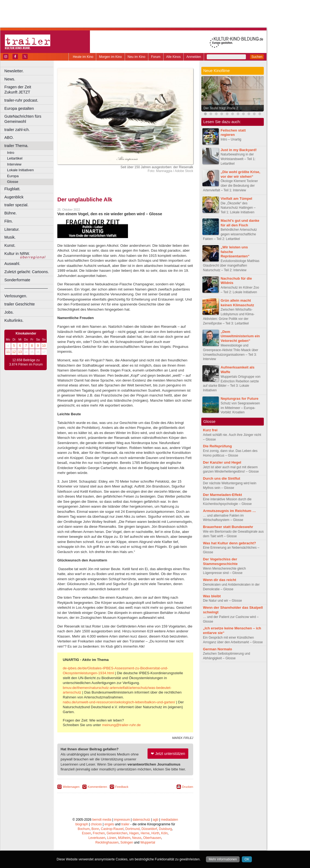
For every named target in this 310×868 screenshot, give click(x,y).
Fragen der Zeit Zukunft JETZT (29, 90)
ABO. (9, 138)
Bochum (84, 829)
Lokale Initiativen (20, 170)
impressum (122, 820)
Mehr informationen (223, 859)
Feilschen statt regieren (233, 133)
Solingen (127, 842)
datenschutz (141, 820)
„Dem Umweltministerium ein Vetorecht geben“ (240, 336)
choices (96, 824)
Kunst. (10, 245)
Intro (11, 153)
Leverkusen (97, 838)
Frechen (99, 833)
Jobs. (9, 312)
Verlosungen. (16, 296)
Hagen (134, 833)
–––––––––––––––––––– (26, 288)
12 (14, 352)
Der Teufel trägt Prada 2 (221, 108)
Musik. (10, 237)
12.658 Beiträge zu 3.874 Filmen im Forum (26, 362)
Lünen (112, 838)
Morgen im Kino (110, 57)
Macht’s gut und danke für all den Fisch (240, 223)
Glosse (13, 182)
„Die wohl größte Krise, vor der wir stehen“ (240, 174)
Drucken (188, 787)
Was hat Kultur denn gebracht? (229, 543)
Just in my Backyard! (239, 150)
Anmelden (194, 57)
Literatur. (12, 229)
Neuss (137, 838)
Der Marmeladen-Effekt (223, 495)
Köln (164, 833)
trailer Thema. (16, 146)
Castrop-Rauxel (112, 829)
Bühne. (11, 213)
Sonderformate (17, 280)
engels (109, 824)
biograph (82, 824)
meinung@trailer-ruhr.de (121, 725)
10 (44, 346)
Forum (156, 57)
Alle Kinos (173, 57)
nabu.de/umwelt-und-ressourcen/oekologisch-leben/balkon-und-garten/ (119, 702)
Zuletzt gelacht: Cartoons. (27, 272)
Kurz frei (210, 430)
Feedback (122, 787)
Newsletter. (14, 71)
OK (247, 859)
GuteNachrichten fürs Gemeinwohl (23, 119)
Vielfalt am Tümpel (236, 199)
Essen (87, 833)
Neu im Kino (137, 57)
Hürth (155, 833)
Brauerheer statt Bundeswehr (228, 527)
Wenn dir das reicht (220, 580)
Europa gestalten (19, 108)
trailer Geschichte (20, 304)
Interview (14, 164)
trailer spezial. (16, 205)
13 (20, 352)
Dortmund (132, 829)
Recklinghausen (107, 842)
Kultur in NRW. (17, 254)
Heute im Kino (83, 57)
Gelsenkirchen (117, 833)
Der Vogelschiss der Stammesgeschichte (220, 561)
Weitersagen (71, 787)
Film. (9, 221)
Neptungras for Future (239, 399)
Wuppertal (148, 842)
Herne (145, 833)
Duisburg (165, 829)
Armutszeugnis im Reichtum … (229, 511)
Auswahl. (12, 264)
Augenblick (14, 197)
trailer (125, 824)
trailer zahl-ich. (17, 130)
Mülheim (124, 838)
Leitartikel (15, 158)
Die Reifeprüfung (217, 446)
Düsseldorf (149, 829)
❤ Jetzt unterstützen (168, 754)
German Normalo (217, 649)
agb (156, 820)
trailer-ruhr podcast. (21, 100)
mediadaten (169, 820)
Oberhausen (152, 838)
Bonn (95, 829)
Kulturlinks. (14, 320)
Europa (13, 176)
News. (10, 79)
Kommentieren (98, 787)
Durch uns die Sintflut (222, 478)
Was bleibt (212, 596)
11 (8, 352)
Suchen (257, 57)
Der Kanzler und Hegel (222, 462)
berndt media (102, 820)
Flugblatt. (12, 189)
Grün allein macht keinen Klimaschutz (237, 303)
